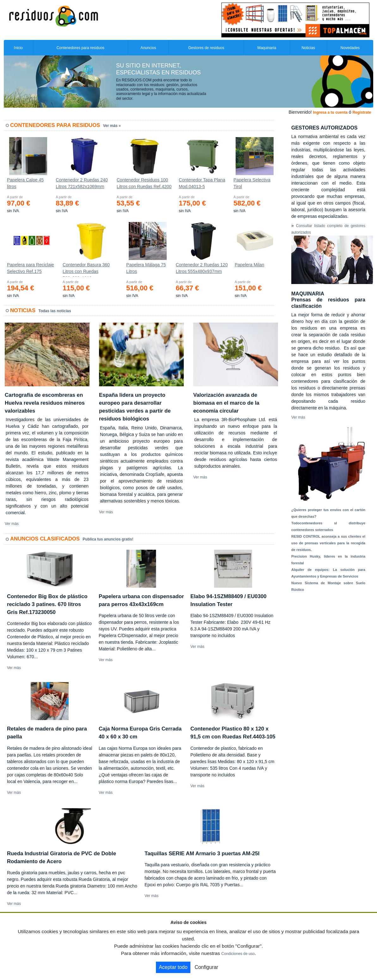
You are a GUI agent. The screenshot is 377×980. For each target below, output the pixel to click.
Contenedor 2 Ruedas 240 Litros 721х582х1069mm (82, 183)
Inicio (18, 48)
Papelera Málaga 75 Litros (146, 268)
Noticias (308, 48)
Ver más (12, 524)
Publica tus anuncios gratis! (108, 539)
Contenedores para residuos (80, 48)
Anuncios (148, 48)
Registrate (362, 112)
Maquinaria (267, 48)
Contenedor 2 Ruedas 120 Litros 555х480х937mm (202, 268)
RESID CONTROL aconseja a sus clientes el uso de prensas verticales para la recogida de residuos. (328, 543)
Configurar (206, 967)
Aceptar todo (173, 967)
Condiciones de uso (238, 954)
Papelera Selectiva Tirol (252, 183)
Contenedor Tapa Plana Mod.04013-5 (202, 183)
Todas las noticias (55, 311)
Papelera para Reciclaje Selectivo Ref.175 (31, 268)
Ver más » (112, 126)
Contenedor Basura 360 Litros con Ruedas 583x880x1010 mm (86, 269)
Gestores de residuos (206, 48)
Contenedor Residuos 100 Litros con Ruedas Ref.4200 (144, 183)
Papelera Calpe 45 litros (25, 183)
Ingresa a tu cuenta (330, 112)
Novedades (350, 48)
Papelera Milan (249, 265)
